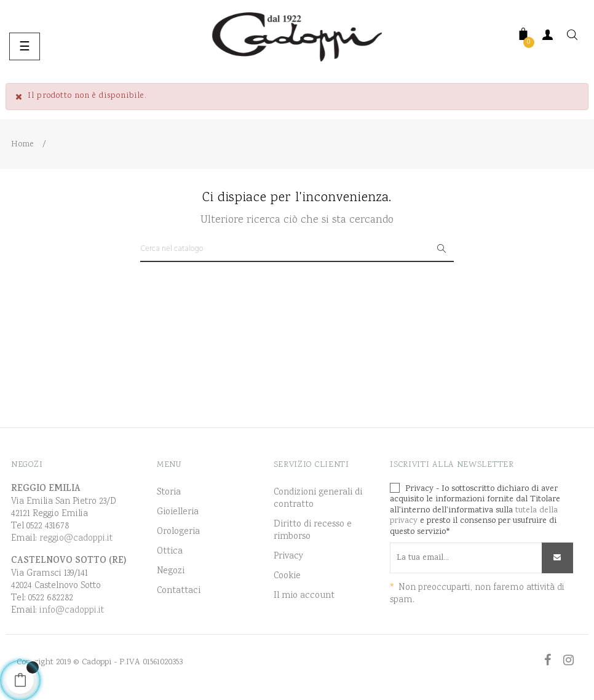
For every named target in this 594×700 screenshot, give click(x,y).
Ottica (170, 552)
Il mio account (304, 596)
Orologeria (178, 532)
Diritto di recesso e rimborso (313, 531)
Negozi (171, 571)
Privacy (288, 557)
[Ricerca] (297, 250)
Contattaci (179, 591)
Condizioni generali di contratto (318, 499)
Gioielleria (178, 512)
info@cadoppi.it (72, 611)
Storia (169, 493)
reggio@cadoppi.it (76, 539)
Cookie (287, 576)
